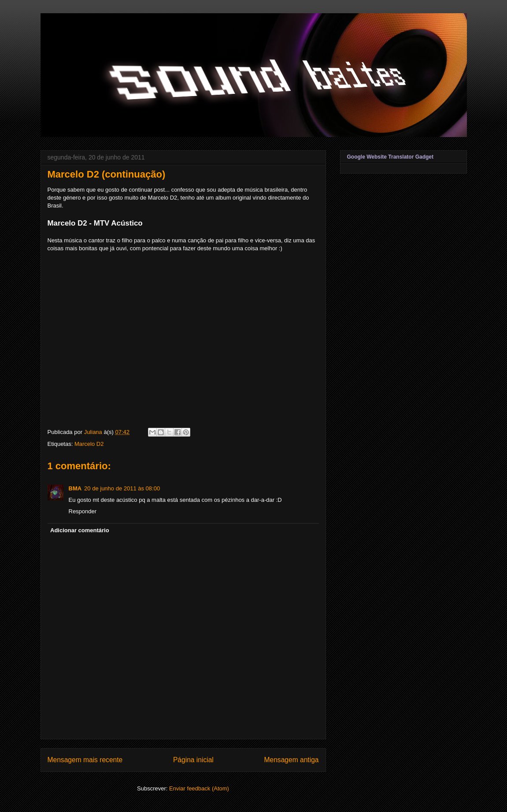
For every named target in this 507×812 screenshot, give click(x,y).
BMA (75, 488)
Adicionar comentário (80, 530)
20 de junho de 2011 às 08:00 (122, 488)
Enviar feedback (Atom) (199, 788)
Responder (83, 511)
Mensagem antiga (292, 760)
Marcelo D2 (89, 444)
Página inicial (193, 760)
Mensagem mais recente (85, 760)
